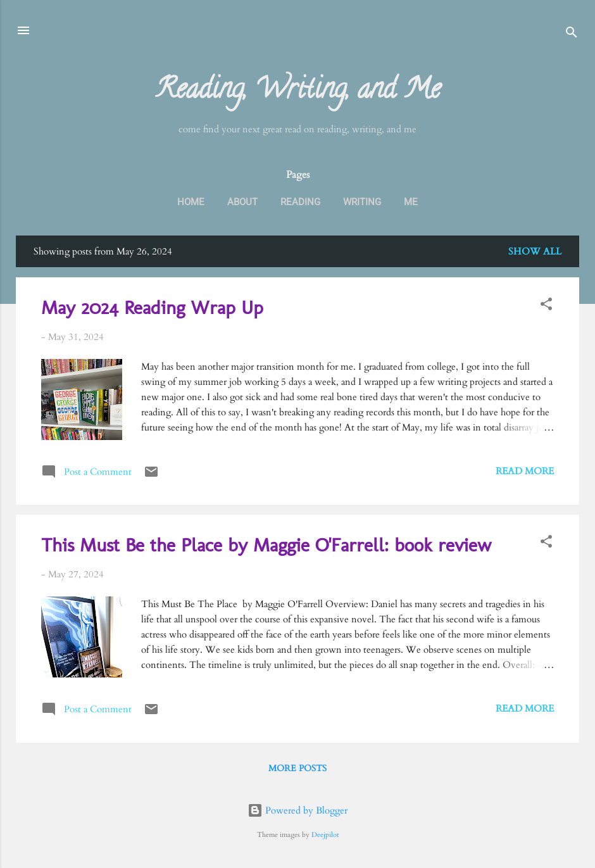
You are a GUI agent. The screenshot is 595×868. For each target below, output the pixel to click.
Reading (300, 202)
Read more (525, 471)
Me (411, 202)
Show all (535, 251)
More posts (297, 768)
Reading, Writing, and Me (298, 92)
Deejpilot (325, 835)
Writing (362, 202)
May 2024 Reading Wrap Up (152, 308)
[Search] (572, 35)
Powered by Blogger (297, 810)
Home (191, 202)
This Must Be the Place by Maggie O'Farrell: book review (266, 545)
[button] (546, 306)
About (242, 202)
